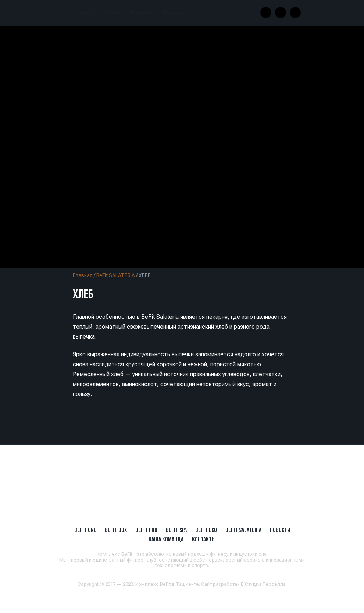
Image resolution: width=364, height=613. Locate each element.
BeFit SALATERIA (116, 275)
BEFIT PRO (146, 530)
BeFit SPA (176, 530)
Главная (83, 275)
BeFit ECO (206, 530)
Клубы (86, 13)
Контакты (174, 13)
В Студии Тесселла (263, 584)
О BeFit (112, 13)
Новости (141, 13)
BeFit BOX (116, 530)
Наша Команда (166, 539)
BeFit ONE (85, 530)
